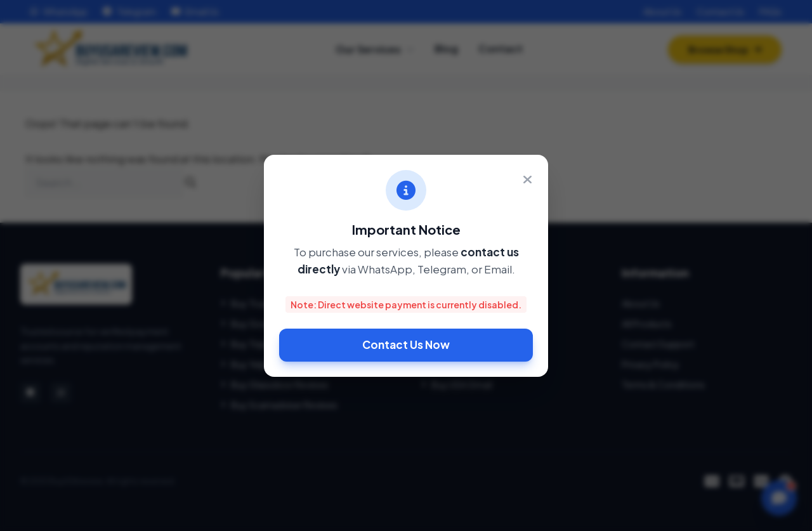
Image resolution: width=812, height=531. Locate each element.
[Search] (191, 183)
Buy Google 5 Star (264, 324)
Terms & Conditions (663, 384)
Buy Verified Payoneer (471, 303)
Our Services (375, 54)
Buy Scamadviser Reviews (279, 405)
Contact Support (658, 344)
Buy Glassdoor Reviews (275, 384)
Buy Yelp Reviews (261, 364)
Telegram (129, 11)
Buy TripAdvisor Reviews (276, 344)
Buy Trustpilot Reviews (273, 303)
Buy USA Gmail (457, 384)
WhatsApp (59, 11)
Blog (446, 53)
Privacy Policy (651, 364)
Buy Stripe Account (467, 324)
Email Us (195, 11)
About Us (662, 11)
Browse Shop (725, 54)
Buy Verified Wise (462, 344)
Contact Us (720, 11)
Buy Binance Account (471, 364)
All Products (647, 324)
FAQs (770, 11)
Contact (501, 53)
